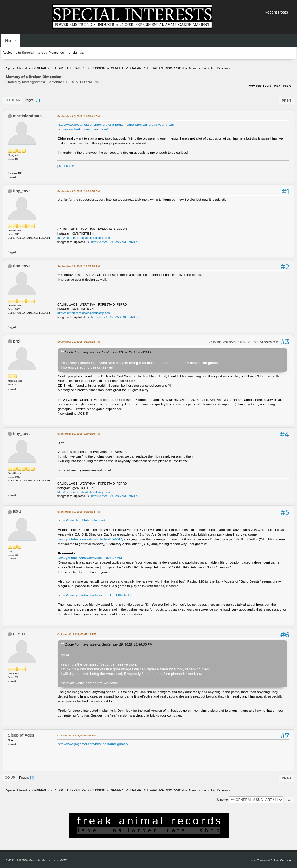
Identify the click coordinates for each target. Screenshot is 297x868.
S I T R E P (66, 166)
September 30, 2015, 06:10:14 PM (78, 512)
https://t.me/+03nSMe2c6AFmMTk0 (115, 242)
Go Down (13, 100)
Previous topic (259, 86)
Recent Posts (276, 12)
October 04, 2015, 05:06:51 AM (77, 735)
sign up (78, 53)
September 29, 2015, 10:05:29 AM (78, 266)
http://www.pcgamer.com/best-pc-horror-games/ (93, 744)
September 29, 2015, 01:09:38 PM (78, 342)
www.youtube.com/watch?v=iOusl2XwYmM (90, 558)
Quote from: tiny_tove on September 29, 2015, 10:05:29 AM (109, 352)
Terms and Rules (268, 860)
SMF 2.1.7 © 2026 (17, 860)
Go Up (10, 778)
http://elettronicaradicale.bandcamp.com (84, 238)
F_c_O (19, 634)
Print (287, 101)
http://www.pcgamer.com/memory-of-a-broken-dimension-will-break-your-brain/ (116, 125)
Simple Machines (40, 860)
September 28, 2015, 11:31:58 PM (78, 191)
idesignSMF (59, 860)
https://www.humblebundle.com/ (81, 520)
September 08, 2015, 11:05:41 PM (78, 116)
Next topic (283, 86)
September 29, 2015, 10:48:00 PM (78, 434)
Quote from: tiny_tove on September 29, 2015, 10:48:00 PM (109, 644)
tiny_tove (22, 191)
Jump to (222, 800)
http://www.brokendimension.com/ (83, 129)
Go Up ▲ (286, 860)
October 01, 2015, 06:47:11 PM (77, 634)
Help (252, 860)
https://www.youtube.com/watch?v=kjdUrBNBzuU (94, 595)
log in (64, 53)
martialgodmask (28, 116)
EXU (17, 512)
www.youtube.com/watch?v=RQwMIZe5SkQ (91, 539)
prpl (17, 341)
